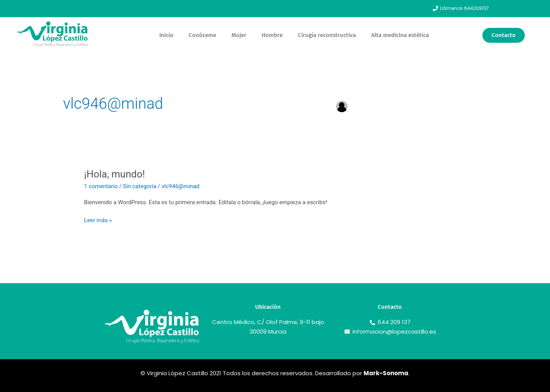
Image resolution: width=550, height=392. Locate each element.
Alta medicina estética (400, 35)
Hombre (272, 35)
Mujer (239, 35)
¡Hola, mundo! (114, 174)
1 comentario (101, 186)
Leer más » (98, 220)
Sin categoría (140, 186)
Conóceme (202, 35)
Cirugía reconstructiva (327, 35)
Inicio (166, 35)
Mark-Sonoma (386, 373)
